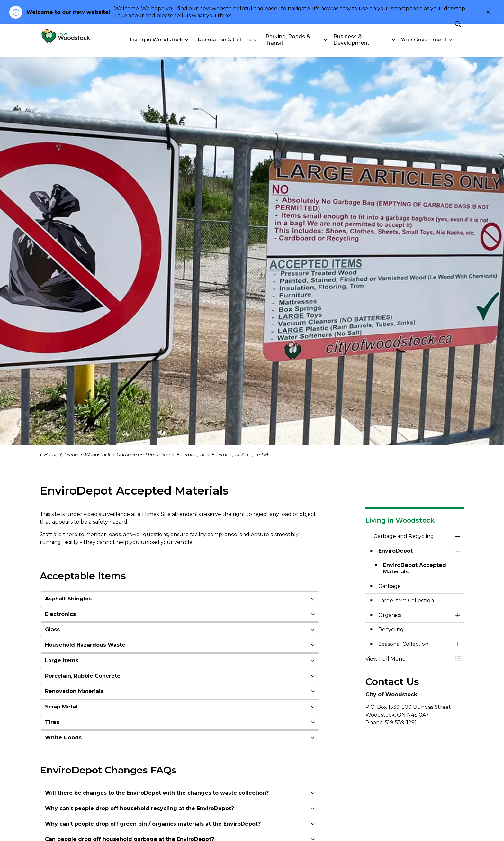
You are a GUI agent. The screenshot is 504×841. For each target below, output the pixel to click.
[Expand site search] (458, 32)
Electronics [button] (60, 614)
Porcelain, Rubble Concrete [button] (83, 676)
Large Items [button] (62, 660)
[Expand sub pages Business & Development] (393, 49)
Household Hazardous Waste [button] (85, 645)
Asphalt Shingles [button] (68, 599)
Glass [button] (52, 630)
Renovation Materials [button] (74, 691)
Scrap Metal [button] (61, 707)
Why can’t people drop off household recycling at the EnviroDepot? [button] (139, 808)
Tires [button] (52, 722)
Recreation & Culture (225, 48)
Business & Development (351, 49)
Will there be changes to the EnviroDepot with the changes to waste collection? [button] (157, 793)
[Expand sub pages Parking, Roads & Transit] (326, 49)
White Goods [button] (63, 738)
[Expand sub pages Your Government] (450, 49)
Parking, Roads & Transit (288, 49)
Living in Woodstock (157, 48)
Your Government (424, 48)
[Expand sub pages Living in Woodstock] (186, 49)
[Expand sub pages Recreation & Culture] (255, 49)
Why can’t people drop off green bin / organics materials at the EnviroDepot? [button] (153, 824)
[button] (409, 659)
